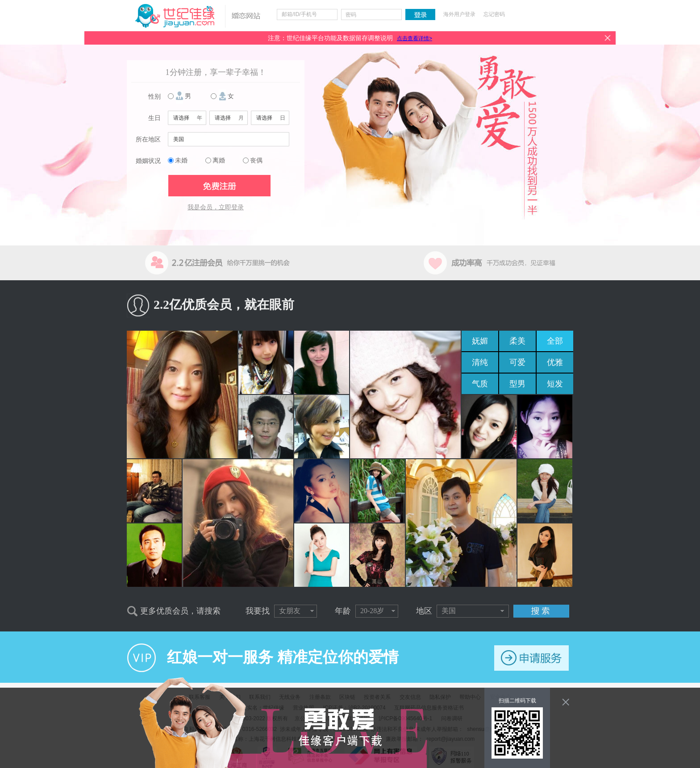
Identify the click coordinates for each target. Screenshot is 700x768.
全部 (555, 341)
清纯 (480, 362)
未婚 (181, 160)
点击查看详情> (415, 38)
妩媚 (480, 341)
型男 (517, 384)
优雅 (555, 362)
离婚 (219, 160)
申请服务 (531, 658)
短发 (555, 384)
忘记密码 (494, 14)
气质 (480, 384)
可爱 (517, 362)
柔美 (517, 341)
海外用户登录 (459, 14)
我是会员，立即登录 (216, 207)
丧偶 (256, 160)
